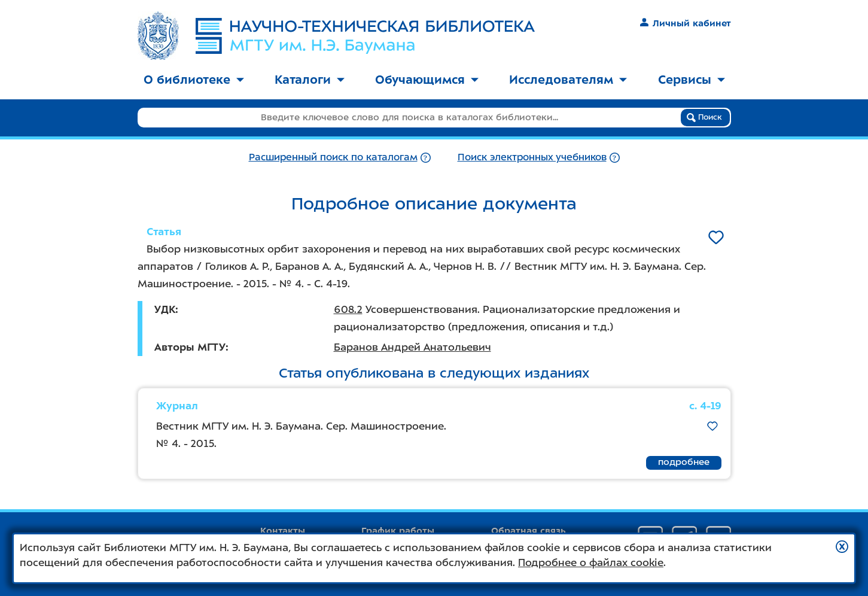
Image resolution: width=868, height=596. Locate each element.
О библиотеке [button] (194, 80)
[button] (842, 547)
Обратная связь (529, 531)
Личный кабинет (685, 23)
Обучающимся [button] (427, 80)
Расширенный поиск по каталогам (333, 157)
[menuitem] (194, 80)
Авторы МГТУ (190, 347)
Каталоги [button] (310, 80)
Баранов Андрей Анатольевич (412, 347)
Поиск (704, 117)
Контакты (283, 531)
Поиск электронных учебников (532, 157)
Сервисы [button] (692, 80)
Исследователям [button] (568, 80)
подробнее (684, 462)
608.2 (348, 309)
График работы (398, 531)
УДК (165, 309)
